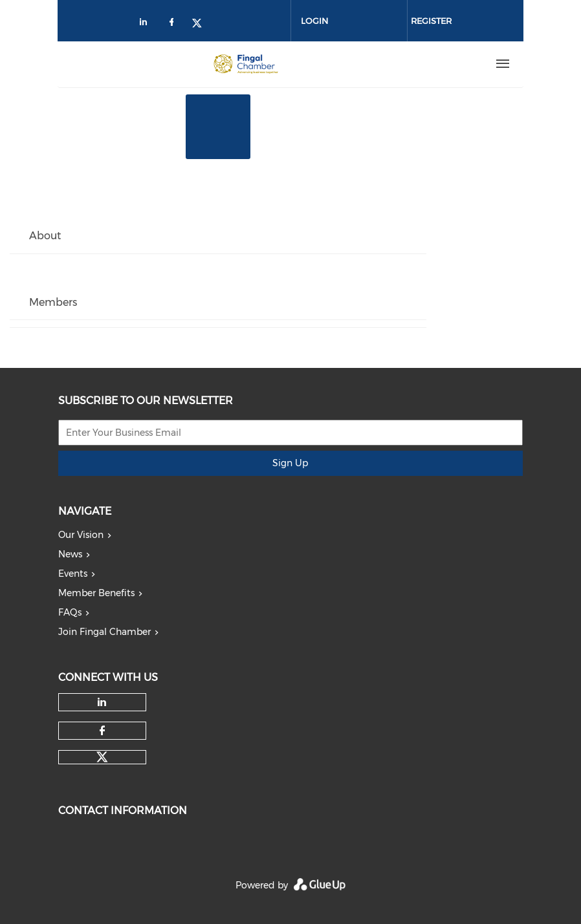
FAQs (70, 612)
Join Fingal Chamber (104, 632)
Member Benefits (96, 593)
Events (73, 574)
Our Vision (81, 535)
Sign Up (290, 463)
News (70, 554)
